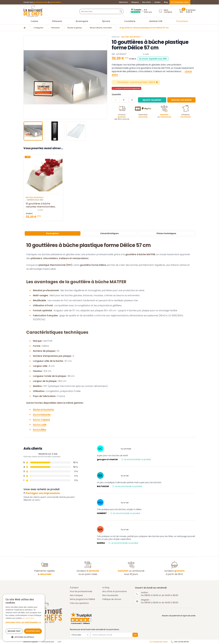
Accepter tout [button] (33, 631)
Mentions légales (31, 642)
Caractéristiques (109, 233)
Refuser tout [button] (14, 631)
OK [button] (135, 635)
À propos (74, 587)
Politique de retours (112, 599)
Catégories (38, 28)
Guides (157, 2)
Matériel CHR (156, 21)
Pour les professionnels (81, 591)
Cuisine (34, 21)
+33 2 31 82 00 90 (180, 642)
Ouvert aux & (42, 2)
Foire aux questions (79, 603)
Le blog (106, 587)
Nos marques (76, 595)
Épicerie (106, 21)
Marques (135, 2)
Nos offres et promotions (115, 591)
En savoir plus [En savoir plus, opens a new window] (28, 618)
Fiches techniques (166, 233)
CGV (59, 642)
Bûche (42, 415)
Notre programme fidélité (82, 599)
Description (53, 233)
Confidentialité (48, 642)
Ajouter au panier (152, 100)
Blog (166, 2)
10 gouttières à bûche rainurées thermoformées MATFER (43, 205)
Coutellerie (130, 21)
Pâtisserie (57, 21)
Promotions (182, 21)
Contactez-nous (180, 2)
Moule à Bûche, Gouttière (101, 28)
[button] (24, 624)
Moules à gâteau (75, 28)
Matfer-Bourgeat (131, 37)
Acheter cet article (181, 100)
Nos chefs (147, 2)
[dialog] (24, 618)
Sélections (123, 2)
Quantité (116, 94)
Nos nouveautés (110, 595)
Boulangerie (82, 21)
